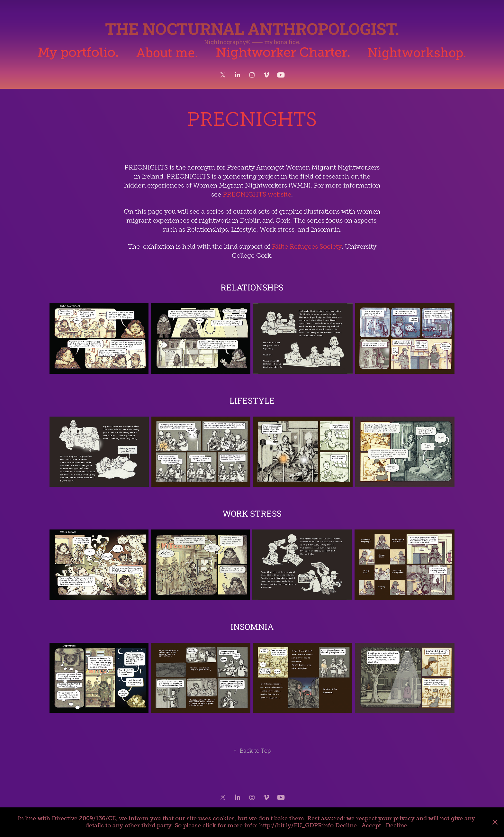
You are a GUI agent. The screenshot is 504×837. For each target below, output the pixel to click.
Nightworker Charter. (283, 52)
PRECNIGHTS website (257, 194)
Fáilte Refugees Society (307, 246)
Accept (371, 825)
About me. (167, 52)
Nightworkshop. (417, 52)
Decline (396, 825)
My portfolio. (78, 52)
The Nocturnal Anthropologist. (252, 29)
